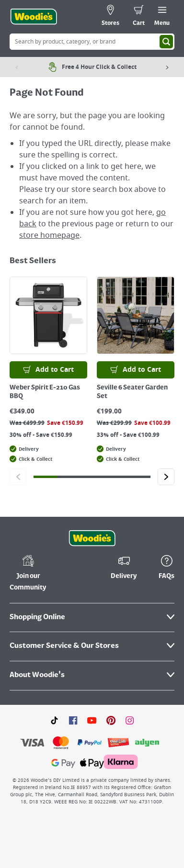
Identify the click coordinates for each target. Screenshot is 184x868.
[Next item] (167, 67)
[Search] (166, 42)
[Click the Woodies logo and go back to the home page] (34, 17)
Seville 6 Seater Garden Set (132, 392)
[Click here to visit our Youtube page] (92, 720)
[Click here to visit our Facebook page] (73, 720)
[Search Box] (92, 42)
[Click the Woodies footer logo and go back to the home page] (92, 538)
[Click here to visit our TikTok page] (54, 720)
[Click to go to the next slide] (166, 477)
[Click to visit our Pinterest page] (111, 720)
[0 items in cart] (139, 17)
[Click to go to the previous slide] (18, 477)
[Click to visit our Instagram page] (130, 720)
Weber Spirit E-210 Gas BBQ (45, 392)
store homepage (49, 235)
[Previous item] (17, 67)
